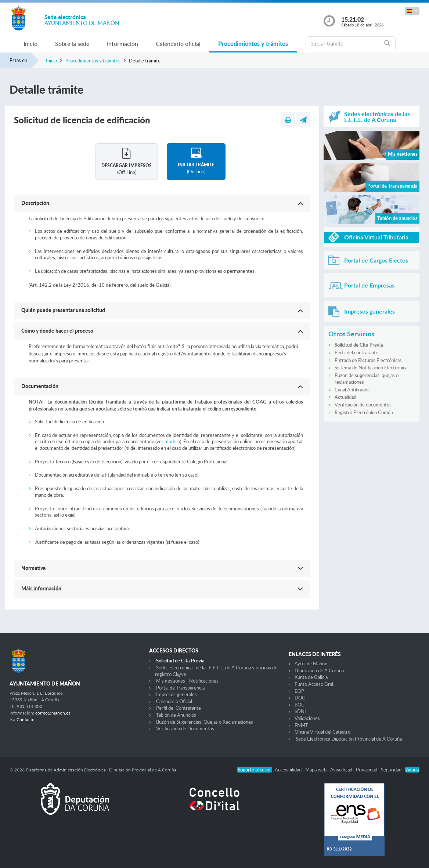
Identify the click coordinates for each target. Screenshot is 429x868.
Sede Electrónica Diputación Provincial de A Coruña (349, 739)
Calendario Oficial (174, 701)
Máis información (41, 588)
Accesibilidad (289, 770)
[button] (412, 11)
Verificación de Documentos (185, 728)
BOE (299, 705)
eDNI (300, 711)
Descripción (35, 203)
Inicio (30, 44)
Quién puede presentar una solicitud (63, 310)
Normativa (33, 568)
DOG (300, 698)
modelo (172, 441)
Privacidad (367, 770)
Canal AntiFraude (352, 390)
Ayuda (412, 770)
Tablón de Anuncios (176, 715)
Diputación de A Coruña (319, 670)
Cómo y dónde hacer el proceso (57, 331)
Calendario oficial (178, 44)
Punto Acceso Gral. (314, 684)
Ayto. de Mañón (311, 663)
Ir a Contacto (22, 719)
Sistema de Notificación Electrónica (371, 368)
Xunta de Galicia (311, 677)
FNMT (301, 725)
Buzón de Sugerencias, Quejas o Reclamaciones (205, 722)
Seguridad (392, 770)
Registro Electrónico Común (364, 412)
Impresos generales (176, 694)
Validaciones (307, 718)
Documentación (40, 386)
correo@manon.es (53, 713)
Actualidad (345, 397)
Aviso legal (342, 770)
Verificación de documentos (363, 405)
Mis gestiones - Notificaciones (187, 681)
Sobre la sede (72, 44)
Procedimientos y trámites (253, 44)
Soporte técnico (255, 770)
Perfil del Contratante (179, 708)
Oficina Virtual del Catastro (322, 732)
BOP (299, 691)
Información (122, 44)
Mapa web (316, 770)
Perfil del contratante (356, 352)
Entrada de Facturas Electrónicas (368, 360)
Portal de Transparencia (180, 688)
